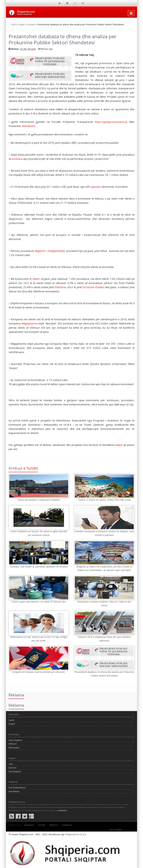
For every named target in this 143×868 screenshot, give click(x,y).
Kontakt (42, 825)
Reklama (53, 825)
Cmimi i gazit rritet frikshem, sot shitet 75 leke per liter (39, 602)
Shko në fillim (116, 830)
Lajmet (11, 720)
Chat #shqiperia (15, 740)
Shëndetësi (28, 126)
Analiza (12, 724)
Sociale (31, 25)
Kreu (14, 25)
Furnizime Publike (93, 287)
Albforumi (13, 744)
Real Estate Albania (17, 788)
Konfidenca (67, 825)
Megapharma (29, 323)
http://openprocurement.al (111, 122)
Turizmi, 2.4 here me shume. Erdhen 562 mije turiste (104, 500)
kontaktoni (62, 810)
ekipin (119, 445)
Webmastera (14, 748)
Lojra (11, 764)
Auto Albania (14, 791)
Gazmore (12, 768)
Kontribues (29, 825)
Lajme (22, 25)
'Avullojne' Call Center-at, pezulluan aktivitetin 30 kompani (39, 567)
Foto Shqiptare (15, 772)
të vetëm (34, 279)
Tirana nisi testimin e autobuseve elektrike (39, 500)
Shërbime (60, 287)
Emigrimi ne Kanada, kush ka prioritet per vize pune (39, 672)
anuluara (17, 159)
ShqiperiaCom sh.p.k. (76, 834)
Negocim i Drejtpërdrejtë (50, 251)
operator (96, 187)
